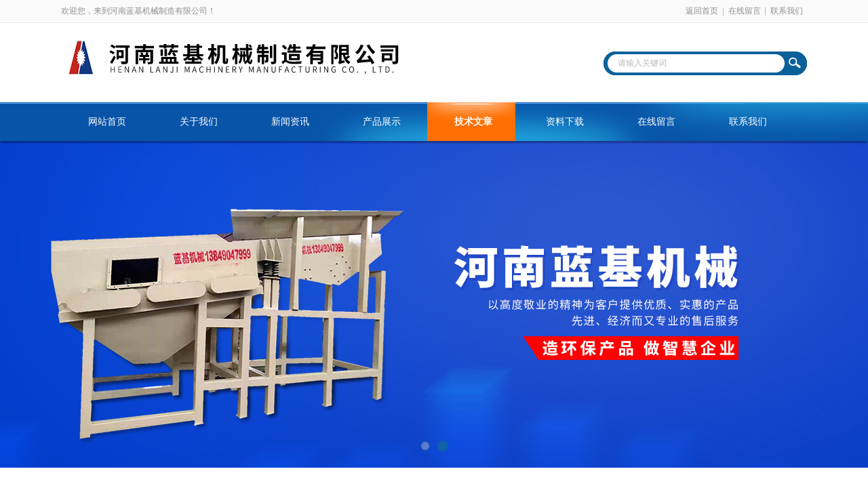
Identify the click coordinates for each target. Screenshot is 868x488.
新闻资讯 (290, 122)
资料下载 (565, 122)
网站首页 (107, 122)
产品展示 (382, 122)
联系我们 (787, 11)
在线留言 (745, 11)
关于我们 (199, 122)
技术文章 (473, 122)
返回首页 (702, 11)
